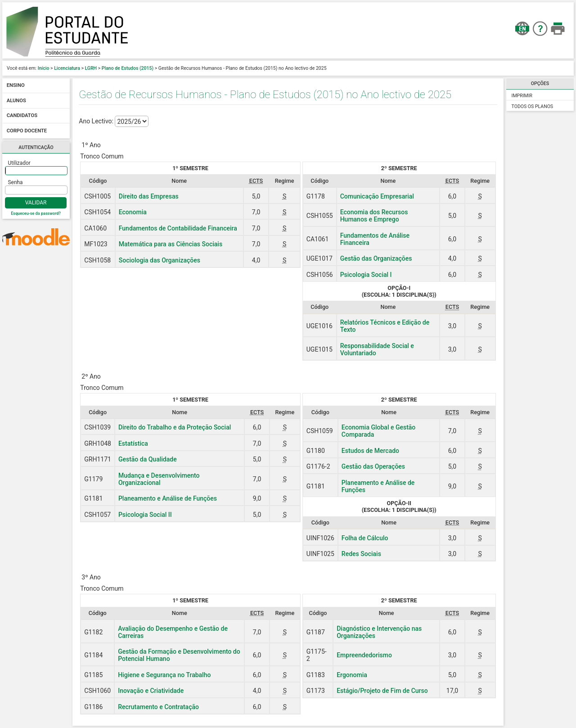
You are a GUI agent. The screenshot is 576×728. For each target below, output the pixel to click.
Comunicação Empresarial (377, 196)
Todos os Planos (533, 106)
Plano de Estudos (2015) (128, 68)
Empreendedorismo (364, 655)
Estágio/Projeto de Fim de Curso (382, 691)
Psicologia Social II (145, 515)
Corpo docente (27, 131)
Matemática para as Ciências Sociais (171, 244)
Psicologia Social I (366, 275)
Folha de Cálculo (365, 538)
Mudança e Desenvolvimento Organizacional (159, 479)
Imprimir (522, 96)
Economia (133, 212)
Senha (16, 182)
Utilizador (19, 163)
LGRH (91, 68)
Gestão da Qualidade (148, 459)
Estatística (133, 443)
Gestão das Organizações (376, 258)
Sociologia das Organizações (160, 260)
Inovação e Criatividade (151, 691)
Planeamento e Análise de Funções (168, 498)
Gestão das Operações (373, 466)
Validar (36, 203)
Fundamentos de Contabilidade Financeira (178, 228)
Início (44, 68)
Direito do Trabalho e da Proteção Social (175, 427)
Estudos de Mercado (370, 451)
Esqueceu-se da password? (36, 213)
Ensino (16, 86)
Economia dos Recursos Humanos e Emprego (374, 216)
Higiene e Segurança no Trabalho (164, 675)
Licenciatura (67, 68)
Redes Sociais (361, 554)
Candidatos (22, 116)
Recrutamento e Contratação (158, 707)
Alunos (16, 101)
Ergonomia (352, 675)
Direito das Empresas (149, 196)
